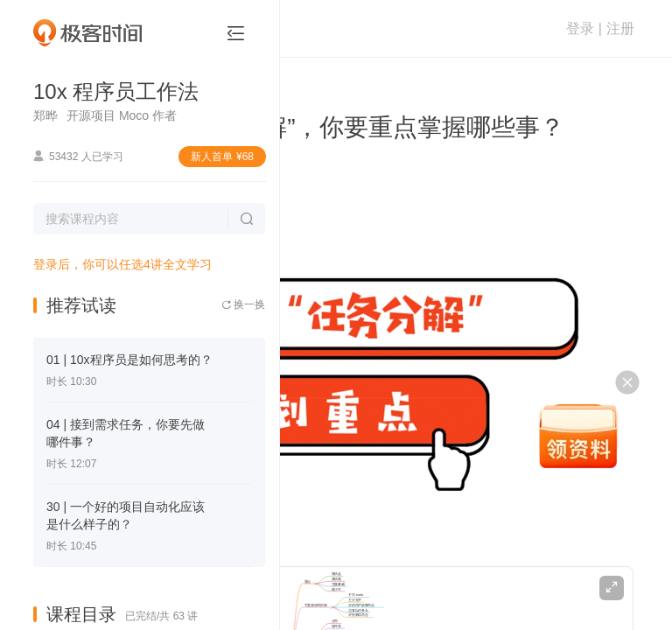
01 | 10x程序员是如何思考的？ (129, 360)
